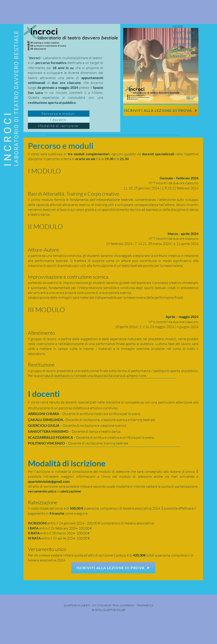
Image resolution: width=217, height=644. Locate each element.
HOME (178, 27)
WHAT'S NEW (184, 33)
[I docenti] (59, 120)
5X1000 (179, 57)
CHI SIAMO (182, 39)
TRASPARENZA (145, 605)
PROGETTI (182, 45)
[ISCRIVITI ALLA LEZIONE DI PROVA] (161, 110)
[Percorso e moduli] (59, 114)
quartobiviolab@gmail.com (49, 481)
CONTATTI (181, 51)
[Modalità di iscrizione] (59, 126)
